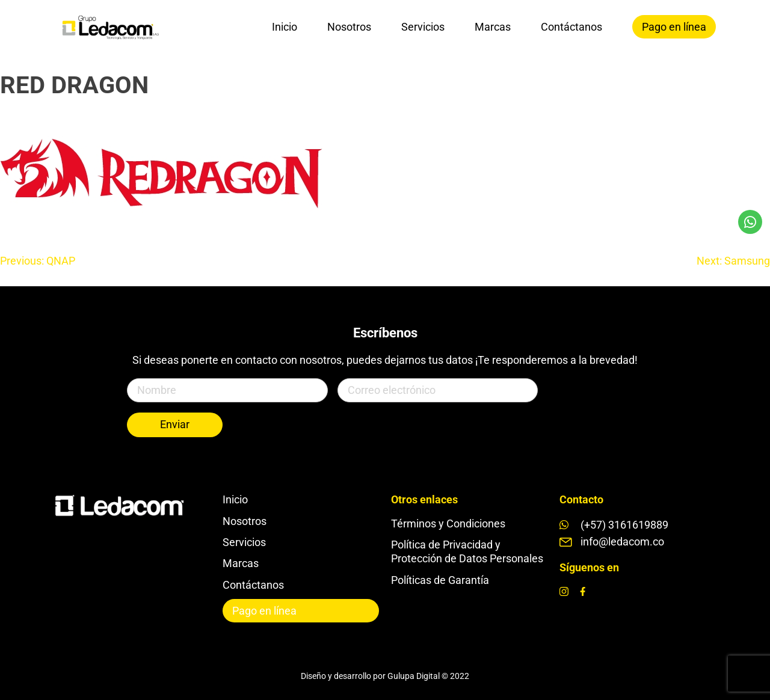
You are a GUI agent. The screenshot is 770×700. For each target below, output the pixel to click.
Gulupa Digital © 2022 (428, 676)
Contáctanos (571, 27)
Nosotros (349, 27)
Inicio (285, 27)
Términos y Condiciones (448, 523)
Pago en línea (674, 27)
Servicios (423, 27)
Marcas (493, 27)
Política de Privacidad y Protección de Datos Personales (467, 551)
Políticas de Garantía (440, 580)
